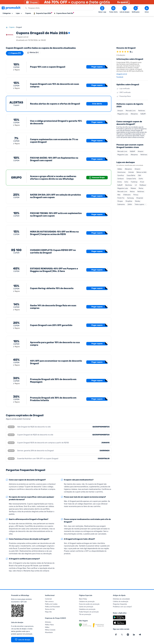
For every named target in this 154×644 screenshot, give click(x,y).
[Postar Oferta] (113, 10)
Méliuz (47, 619)
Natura (132, 189)
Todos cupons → (140, 203)
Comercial (48, 591)
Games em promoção (86, 599)
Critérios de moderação (121, 594)
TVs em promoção (85, 607)
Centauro (121, 174)
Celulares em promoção (87, 594)
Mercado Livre (131, 103)
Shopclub (140, 196)
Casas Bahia (131, 171)
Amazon (120, 103)
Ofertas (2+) (34, 45)
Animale (131, 167)
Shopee (120, 200)
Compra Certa (131, 174)
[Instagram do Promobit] (128, 627)
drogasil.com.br (122, 66)
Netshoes (142, 103)
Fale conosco (49, 594)
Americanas (121, 167)
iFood (142, 178)
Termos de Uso (50, 601)
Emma (120, 178)
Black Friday (83, 591)
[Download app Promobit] (102, 10)
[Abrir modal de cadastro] (147, 10)
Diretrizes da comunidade (121, 591)
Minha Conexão (50, 622)
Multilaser (143, 181)
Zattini (130, 203)
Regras (16, 62)
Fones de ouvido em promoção (89, 596)
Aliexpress (134, 107)
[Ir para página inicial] (8, 20)
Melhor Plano (49, 617)
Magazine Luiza (123, 107)
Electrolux (129, 181)
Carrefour (121, 171)
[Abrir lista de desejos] (124, 10)
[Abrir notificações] (136, 10)
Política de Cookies (51, 596)
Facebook (120, 69)
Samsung (130, 196)
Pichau (136, 192)
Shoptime (129, 200)
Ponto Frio (121, 196)
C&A (139, 171)
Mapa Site (48, 604)
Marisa (141, 185)
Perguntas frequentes (120, 596)
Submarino (121, 203)
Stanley (138, 200)
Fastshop (134, 178)
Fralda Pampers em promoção (89, 604)
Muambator (49, 625)
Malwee (133, 185)
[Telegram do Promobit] (140, 627)
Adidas (120, 163)
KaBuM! (143, 107)
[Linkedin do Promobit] (134, 627)
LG (136, 181)
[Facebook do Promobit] (116, 627)
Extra (126, 178)
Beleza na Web (141, 167)
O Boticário (127, 192)
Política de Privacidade (52, 599)
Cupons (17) (15, 45)
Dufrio (141, 174)
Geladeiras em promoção (87, 601)
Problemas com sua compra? (122, 599)
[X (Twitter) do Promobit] (122, 627)
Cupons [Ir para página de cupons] (13, 20)
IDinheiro (48, 614)
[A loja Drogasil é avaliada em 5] (118, 44)
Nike (119, 192)
